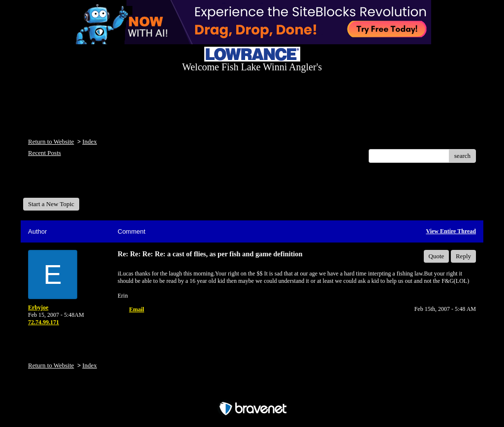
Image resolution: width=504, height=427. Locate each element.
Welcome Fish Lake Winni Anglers (76, 184)
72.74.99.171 (44, 322)
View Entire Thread (451, 231)
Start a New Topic (51, 204)
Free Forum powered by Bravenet (252, 391)
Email (137, 309)
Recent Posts (45, 153)
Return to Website (51, 141)
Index (90, 141)
